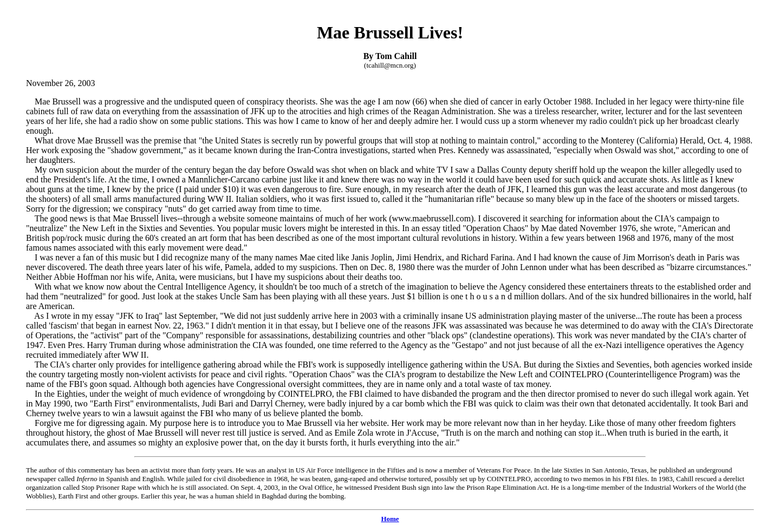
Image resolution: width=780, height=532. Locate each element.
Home (390, 519)
